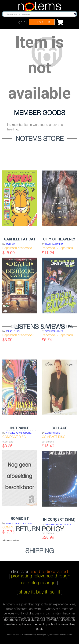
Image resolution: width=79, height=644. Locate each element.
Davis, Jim (10, 266)
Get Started (42, 22)
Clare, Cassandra (54, 266)
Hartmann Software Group (61, 636)
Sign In (21, 22)
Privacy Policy (30, 636)
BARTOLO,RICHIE (53, 456)
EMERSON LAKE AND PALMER (58, 548)
